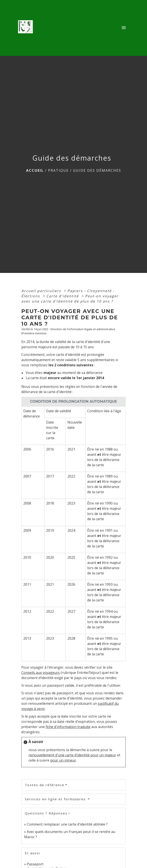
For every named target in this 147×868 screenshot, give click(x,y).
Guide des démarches (97, 170)
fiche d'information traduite (68, 727)
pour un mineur (63, 760)
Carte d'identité (63, 296)
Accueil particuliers (42, 291)
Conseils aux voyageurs (41, 673)
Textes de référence (45, 785)
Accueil (35, 170)
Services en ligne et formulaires (56, 799)
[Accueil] (27, 28)
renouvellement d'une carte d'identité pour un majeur (72, 755)
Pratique (58, 170)
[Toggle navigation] (124, 28)
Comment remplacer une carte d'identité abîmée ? (67, 824)
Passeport (35, 864)
